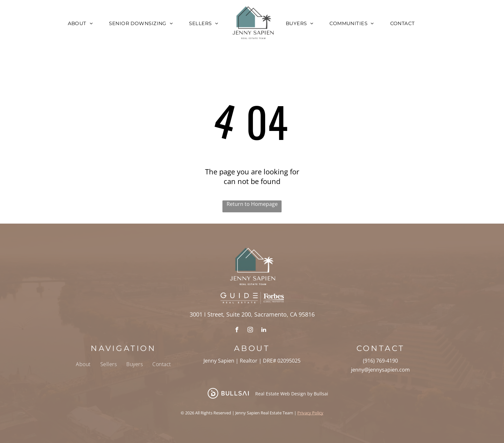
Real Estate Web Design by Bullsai (292, 394)
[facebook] (237, 331)
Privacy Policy (310, 413)
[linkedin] (264, 331)
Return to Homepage (252, 204)
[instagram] (250, 331)
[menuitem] (81, 23)
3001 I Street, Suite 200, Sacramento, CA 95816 (252, 314)
